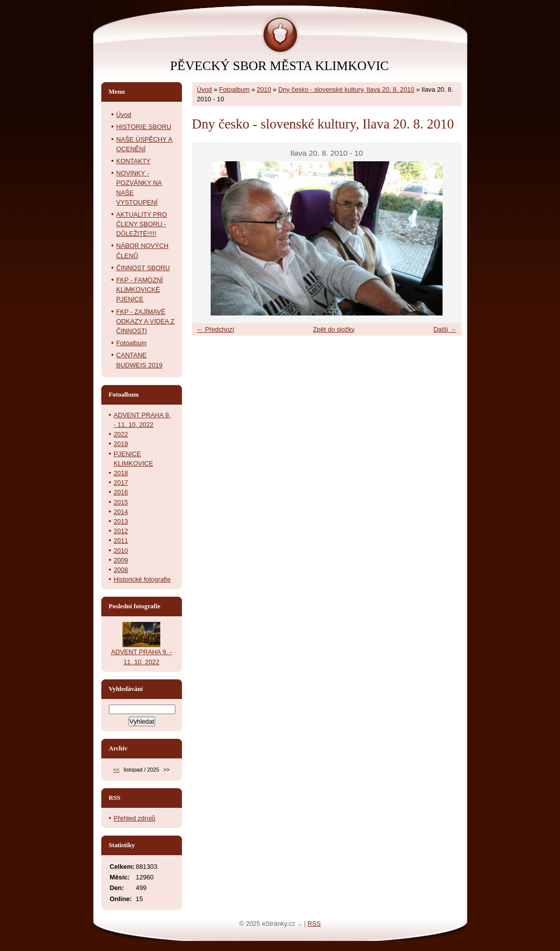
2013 (121, 521)
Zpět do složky (334, 329)
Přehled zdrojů (135, 818)
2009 (121, 560)
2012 (121, 531)
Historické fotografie (142, 579)
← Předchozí (216, 329)
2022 (121, 434)
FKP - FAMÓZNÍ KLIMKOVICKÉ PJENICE (140, 290)
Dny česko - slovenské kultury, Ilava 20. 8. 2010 (346, 89)
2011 (121, 541)
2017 (121, 483)
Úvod (205, 89)
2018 (121, 473)
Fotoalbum (234, 89)
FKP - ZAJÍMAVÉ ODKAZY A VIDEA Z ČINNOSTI (146, 321)
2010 (264, 89)
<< (116, 770)
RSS (314, 924)
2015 (121, 502)
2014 (121, 512)
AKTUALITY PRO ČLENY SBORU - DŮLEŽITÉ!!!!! (142, 224)
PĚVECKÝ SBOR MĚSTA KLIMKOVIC (280, 66)
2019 (121, 444)
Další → (445, 329)
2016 (121, 492)
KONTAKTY (134, 161)
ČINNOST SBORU (143, 268)
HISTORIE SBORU (144, 127)
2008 (121, 570)
